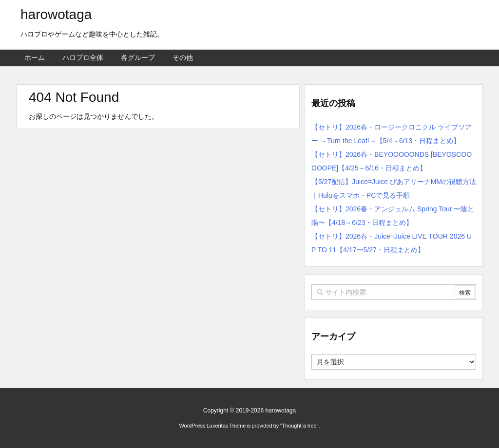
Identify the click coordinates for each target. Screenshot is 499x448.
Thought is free (299, 426)
